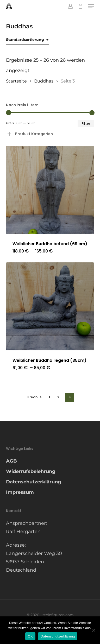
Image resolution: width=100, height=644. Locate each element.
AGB (11, 461)
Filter (86, 124)
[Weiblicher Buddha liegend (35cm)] (50, 306)
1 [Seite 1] (49, 397)
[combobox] (28, 40)
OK (30, 636)
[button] (91, 6)
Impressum (20, 492)
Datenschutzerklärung (34, 482)
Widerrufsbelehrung (31, 471)
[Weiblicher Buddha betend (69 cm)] (50, 190)
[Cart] (81, 6)
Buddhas (44, 81)
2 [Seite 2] (58, 397)
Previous (34, 397)
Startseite (16, 81)
